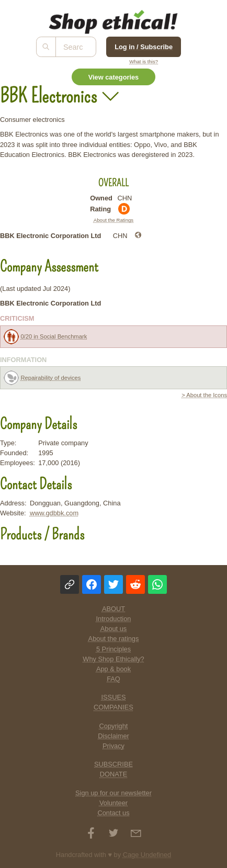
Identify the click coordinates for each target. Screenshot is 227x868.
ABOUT (113, 609)
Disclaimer (113, 736)
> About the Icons (204, 395)
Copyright (114, 726)
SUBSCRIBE (113, 764)
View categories (114, 77)
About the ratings (114, 639)
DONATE (113, 774)
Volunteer (113, 803)
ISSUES (114, 697)
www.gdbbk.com (54, 513)
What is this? (144, 61)
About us (114, 629)
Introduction (114, 619)
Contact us (113, 813)
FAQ (113, 679)
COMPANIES (113, 707)
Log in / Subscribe (144, 47)
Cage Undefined (147, 855)
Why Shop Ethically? (113, 659)
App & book (113, 669)
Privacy (113, 746)
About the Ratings (113, 220)
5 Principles (113, 649)
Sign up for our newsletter (113, 793)
